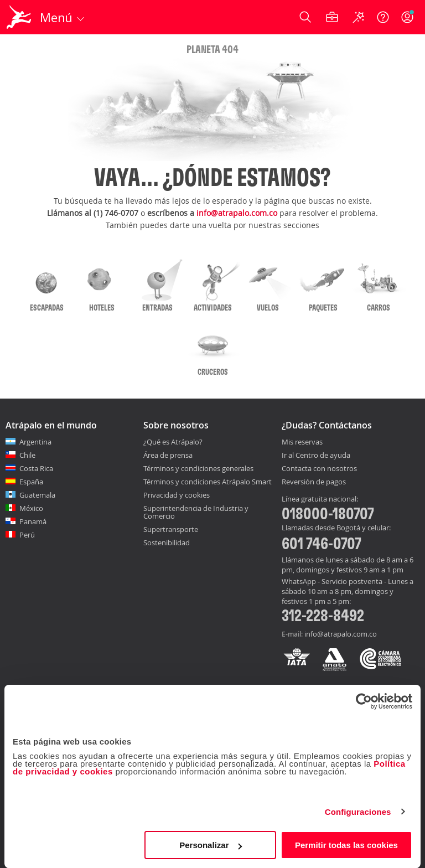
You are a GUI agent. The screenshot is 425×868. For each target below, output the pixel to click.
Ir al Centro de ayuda (316, 456)
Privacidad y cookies (177, 495)
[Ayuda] (383, 17)
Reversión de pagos (314, 482)
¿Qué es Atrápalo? (173, 442)
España (31, 482)
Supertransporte (171, 529)
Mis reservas (302, 442)
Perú (27, 535)
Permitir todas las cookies (346, 845)
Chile (27, 455)
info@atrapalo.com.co (237, 213)
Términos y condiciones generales (198, 468)
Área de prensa (168, 455)
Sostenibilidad (167, 542)
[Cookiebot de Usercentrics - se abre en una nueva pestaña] (364, 701)
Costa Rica (36, 468)
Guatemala (37, 495)
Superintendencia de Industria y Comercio (196, 512)
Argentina (35, 442)
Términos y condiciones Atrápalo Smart (208, 482)
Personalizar (211, 845)
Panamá (33, 521)
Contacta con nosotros (319, 469)
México (31, 508)
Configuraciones (358, 812)
